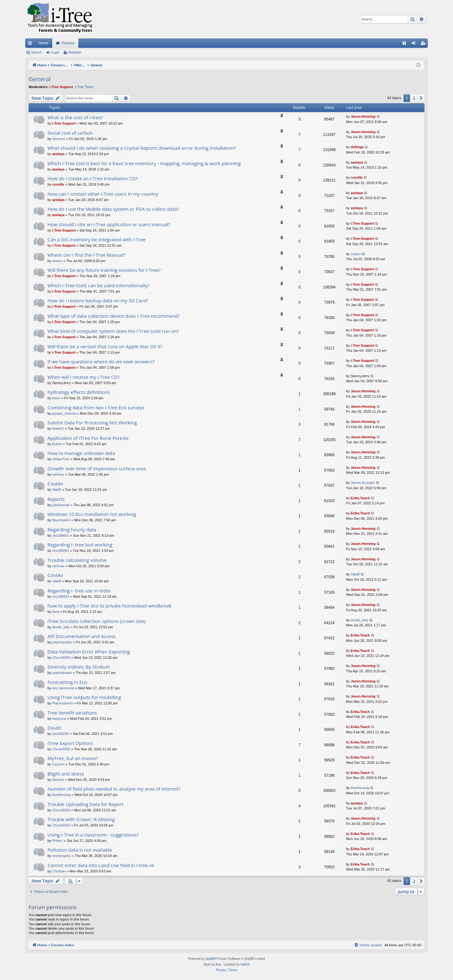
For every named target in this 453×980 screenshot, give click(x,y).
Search (36, 52)
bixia (56, 612)
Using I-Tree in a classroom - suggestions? (93, 835)
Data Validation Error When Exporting (89, 652)
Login (55, 52)
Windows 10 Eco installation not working (92, 514)
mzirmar (59, 566)
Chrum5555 (61, 658)
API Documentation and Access (82, 636)
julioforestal (61, 505)
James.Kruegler (363, 483)
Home (43, 43)
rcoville (58, 184)
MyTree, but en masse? (73, 758)
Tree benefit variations (72, 713)
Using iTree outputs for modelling (84, 697)
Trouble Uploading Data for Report (86, 804)
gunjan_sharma (64, 413)
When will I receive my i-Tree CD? (84, 377)
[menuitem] (404, 43)
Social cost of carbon (70, 133)
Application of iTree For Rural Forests (88, 438)
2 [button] (414, 98)
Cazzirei (59, 764)
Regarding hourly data (72, 529)
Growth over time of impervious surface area (97, 468)
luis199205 (61, 734)
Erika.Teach (360, 498)
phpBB (210, 959)
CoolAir (56, 484)
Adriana (58, 780)
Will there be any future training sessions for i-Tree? (104, 270)
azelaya (58, 154)
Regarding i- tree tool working (80, 545)
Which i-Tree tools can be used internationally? (99, 285)
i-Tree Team (84, 87)
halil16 (245, 964)
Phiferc (58, 841)
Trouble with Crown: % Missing (81, 819)
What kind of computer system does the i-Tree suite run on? (113, 331)
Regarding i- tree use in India (79, 591)
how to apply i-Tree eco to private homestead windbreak (109, 606)
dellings (357, 147)
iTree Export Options (70, 743)
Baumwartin (61, 520)
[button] (421, 98)
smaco (57, 261)
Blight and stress (66, 774)
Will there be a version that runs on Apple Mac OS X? (105, 346)
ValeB (57, 490)
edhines (58, 474)
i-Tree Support (62, 87)
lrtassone (59, 719)
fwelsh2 (58, 428)
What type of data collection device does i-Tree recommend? (114, 316)
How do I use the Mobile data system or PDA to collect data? (113, 209)
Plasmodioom (63, 703)
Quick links (31, 44)
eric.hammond (63, 688)
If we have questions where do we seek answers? (101, 361)
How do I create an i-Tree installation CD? (93, 178)
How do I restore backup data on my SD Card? (98, 300)
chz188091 (61, 535)
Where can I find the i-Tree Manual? (86, 255)
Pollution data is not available (80, 850)
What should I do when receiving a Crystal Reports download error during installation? (142, 148)
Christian (59, 871)
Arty (218, 964)
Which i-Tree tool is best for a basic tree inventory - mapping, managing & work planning (144, 163)
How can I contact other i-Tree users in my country (103, 194)
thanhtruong (62, 795)
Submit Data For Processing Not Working (92, 423)
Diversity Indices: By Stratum (79, 667)
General (40, 79)
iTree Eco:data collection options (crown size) (97, 621)
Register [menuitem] (425, 44)
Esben (57, 444)
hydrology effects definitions (79, 392)
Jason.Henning (363, 116)
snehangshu (62, 856)
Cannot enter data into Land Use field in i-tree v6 (101, 865)
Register (75, 52)
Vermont (59, 139)
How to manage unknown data (81, 453)
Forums (68, 43)
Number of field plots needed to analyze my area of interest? (114, 789)
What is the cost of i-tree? (75, 117)
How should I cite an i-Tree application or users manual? (109, 224)
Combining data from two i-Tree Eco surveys (96, 407)
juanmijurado (62, 642)
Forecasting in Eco (67, 682)
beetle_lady (61, 627)
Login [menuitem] (415, 44)
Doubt (54, 728)
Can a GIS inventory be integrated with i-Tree (97, 239)
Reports (56, 499)
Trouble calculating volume (77, 560)
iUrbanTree (61, 459)
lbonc (56, 398)
